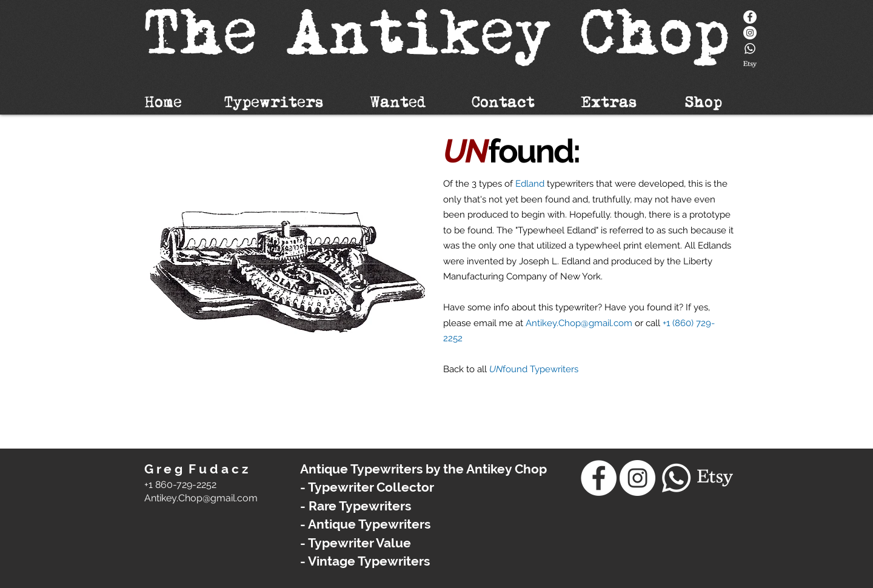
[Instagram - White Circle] (750, 33)
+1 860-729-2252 (180, 485)
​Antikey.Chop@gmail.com (201, 498)
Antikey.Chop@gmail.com (579, 323)
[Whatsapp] (750, 48)
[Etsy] (750, 64)
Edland (530, 184)
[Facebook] (750, 17)
